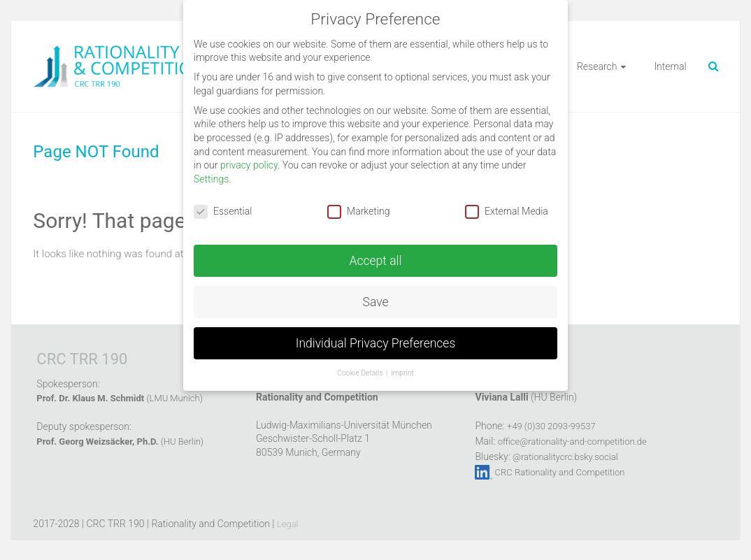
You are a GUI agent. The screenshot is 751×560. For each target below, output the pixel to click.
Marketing (358, 211)
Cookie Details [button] (361, 373)
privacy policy (249, 165)
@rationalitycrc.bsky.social (565, 457)
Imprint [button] (402, 373)
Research (597, 66)
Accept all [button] (376, 261)
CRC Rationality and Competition (560, 472)
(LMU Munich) (120, 398)
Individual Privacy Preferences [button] (376, 343)
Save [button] (376, 302)
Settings (211, 179)
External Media (507, 211)
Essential (223, 211)
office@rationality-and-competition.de (572, 441)
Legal (288, 524)
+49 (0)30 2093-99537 (551, 426)
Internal (670, 66)
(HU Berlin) (120, 441)
